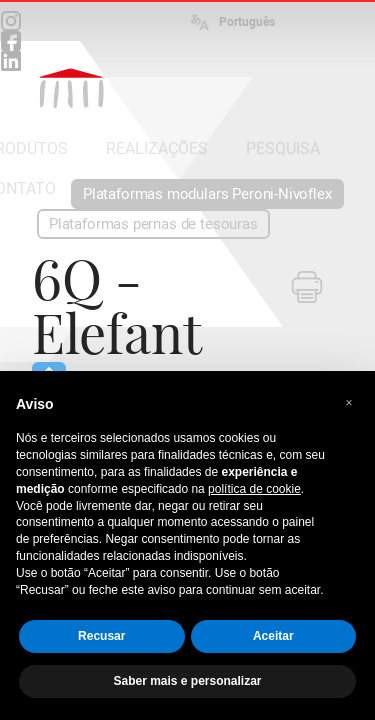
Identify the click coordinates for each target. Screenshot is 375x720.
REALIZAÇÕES (157, 148)
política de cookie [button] (254, 489)
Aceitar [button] (273, 636)
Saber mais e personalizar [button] (187, 681)
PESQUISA (283, 148)
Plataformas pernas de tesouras (153, 224)
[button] (349, 403)
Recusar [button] (101, 636)
